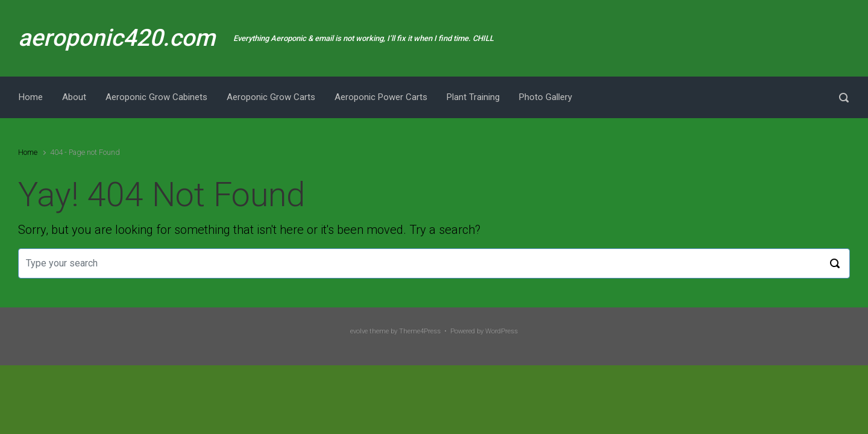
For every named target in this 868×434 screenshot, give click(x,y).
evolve (359, 331)
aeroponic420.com (117, 38)
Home (28, 152)
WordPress (502, 331)
